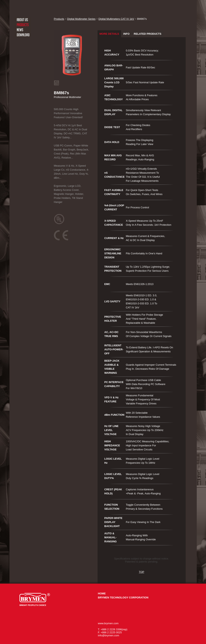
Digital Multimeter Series (81, 19)
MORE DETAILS (109, 34)
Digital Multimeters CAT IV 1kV (116, 19)
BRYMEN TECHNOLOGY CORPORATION (123, 598)
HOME (102, 593)
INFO (126, 34)
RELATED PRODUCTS (148, 34)
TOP (142, 572)
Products (59, 19)
